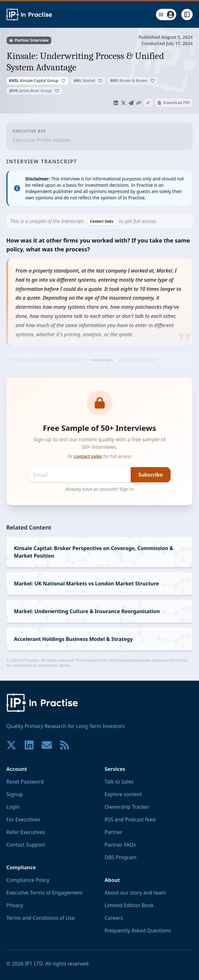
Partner (114, 832)
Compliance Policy (28, 880)
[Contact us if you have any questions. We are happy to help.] (47, 745)
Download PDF (174, 103)
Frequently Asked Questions (138, 930)
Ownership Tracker (127, 807)
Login (13, 807)
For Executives (23, 819)
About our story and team (135, 893)
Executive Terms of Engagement (44, 893)
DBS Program (121, 857)
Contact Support (26, 845)
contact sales (88, 456)
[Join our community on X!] (11, 745)
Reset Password (25, 782)
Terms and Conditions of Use (40, 918)
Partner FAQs (120, 845)
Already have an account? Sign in (99, 489)
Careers (114, 918)
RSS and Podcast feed (130, 819)
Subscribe (150, 475)
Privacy (15, 905)
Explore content (123, 794)
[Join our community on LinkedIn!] (29, 745)
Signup (15, 794)
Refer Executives (26, 832)
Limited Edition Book (129, 905)
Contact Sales (102, 221)
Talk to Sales (119, 782)
